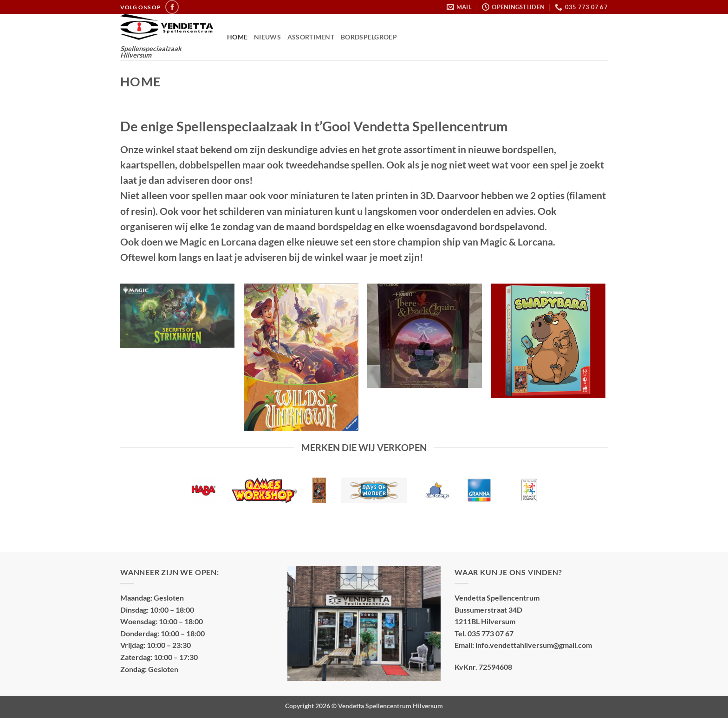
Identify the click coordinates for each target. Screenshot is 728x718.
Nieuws (267, 37)
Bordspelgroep (369, 37)
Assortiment (311, 37)
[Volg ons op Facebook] (172, 7)
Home (237, 37)
